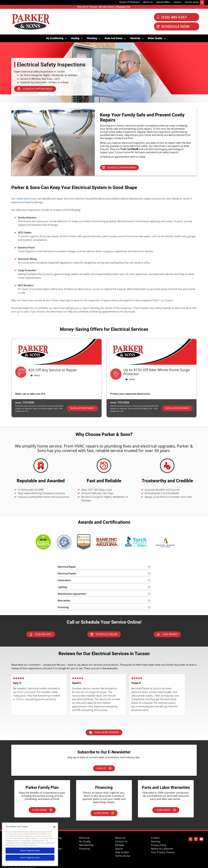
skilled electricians (27, 199)
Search (119, 849)
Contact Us (121, 842)
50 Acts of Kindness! (130, 2)
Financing (85, 849)
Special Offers (163, 2)
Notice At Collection (162, 849)
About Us (148, 2)
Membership (86, 845)
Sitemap (156, 842)
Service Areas (192, 2)
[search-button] (202, 2)
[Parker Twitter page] (190, 840)
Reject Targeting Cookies (30, 857)
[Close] (54, 827)
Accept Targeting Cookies (30, 850)
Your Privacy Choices (163, 852)
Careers (177, 2)
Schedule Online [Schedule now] (104, 634)
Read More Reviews (104, 732)
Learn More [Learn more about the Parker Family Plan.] (42, 810)
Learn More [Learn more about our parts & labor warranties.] (166, 810)
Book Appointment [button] (82, 408)
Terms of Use (123, 856)
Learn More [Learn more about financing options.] (104, 813)
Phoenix (121, 7)
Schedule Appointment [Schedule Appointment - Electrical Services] (119, 168)
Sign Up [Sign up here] (104, 768)
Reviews (120, 845)
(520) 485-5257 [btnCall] (41, 634)
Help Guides (122, 852)
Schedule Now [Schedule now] (173, 26)
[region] (30, 844)
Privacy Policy (159, 845)
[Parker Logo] (31, 22)
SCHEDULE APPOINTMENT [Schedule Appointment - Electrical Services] (35, 89)
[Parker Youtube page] (201, 840)
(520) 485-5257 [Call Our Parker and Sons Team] (172, 17)
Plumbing (92, 38)
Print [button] (35, 376)
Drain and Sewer (114, 38)
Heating (75, 38)
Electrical (135, 38)
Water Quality (155, 38)
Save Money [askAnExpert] (167, 634)
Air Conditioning (55, 38)
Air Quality (85, 842)
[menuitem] (130, 3)
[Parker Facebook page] (196, 840)
